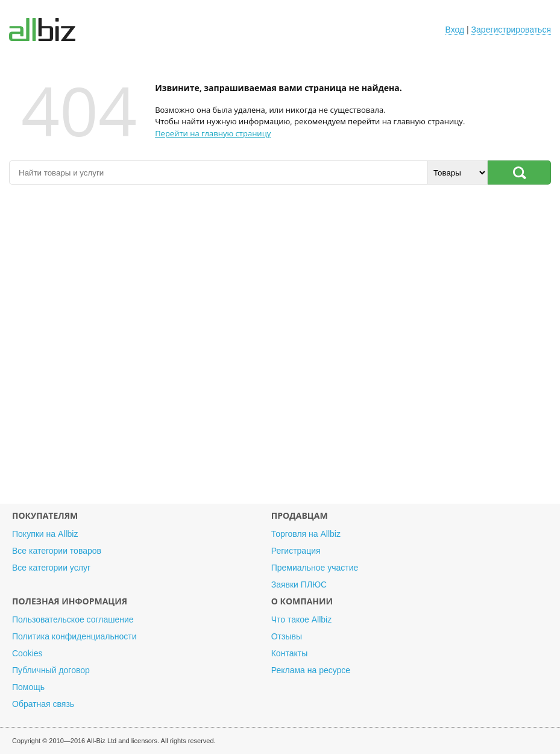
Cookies (27, 653)
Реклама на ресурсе (311, 670)
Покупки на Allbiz (45, 534)
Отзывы (287, 636)
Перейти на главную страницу (213, 133)
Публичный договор (51, 670)
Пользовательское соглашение (73, 619)
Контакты (289, 653)
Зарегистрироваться (511, 30)
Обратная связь (43, 704)
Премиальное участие (315, 568)
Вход (455, 30)
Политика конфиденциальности (74, 636)
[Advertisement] (280, 350)
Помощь (28, 687)
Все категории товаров (57, 551)
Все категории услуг (51, 568)
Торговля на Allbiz (306, 534)
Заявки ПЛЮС (299, 585)
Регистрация (296, 551)
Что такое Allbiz (302, 619)
